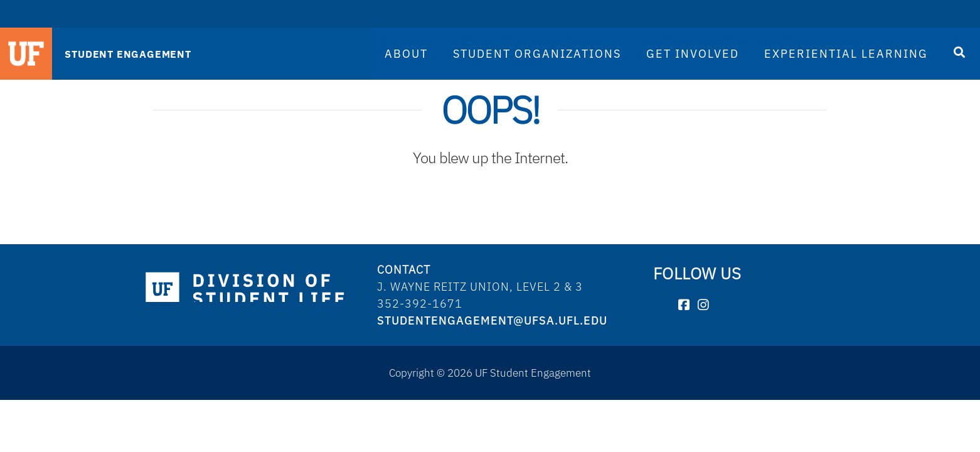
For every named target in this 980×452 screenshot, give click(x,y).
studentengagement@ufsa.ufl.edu (492, 320)
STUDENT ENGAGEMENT (128, 54)
